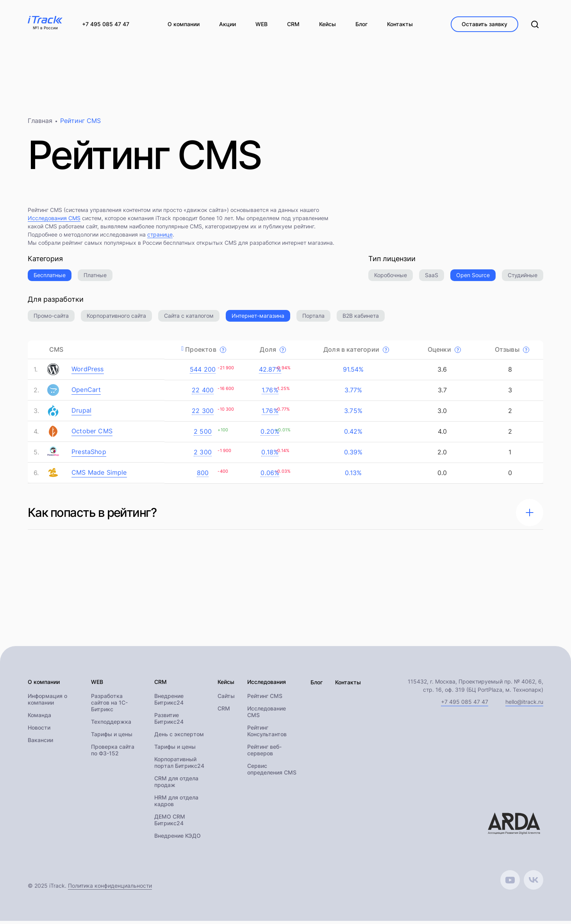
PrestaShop (89, 454)
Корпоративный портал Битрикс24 (179, 766)
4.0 (441, 434)
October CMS (92, 434)
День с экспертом (179, 737)
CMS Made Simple (99, 475)
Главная (40, 123)
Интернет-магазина (258, 318)
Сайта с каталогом (189, 318)
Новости (39, 731)
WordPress (88, 372)
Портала (313, 318)
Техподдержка (111, 725)
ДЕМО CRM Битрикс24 (170, 823)
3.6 (441, 372)
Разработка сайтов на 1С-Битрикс (109, 706)
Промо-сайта (51, 318)
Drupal (81, 413)
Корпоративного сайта (116, 318)
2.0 (441, 455)
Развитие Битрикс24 (169, 721)
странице (160, 237)
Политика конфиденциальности (110, 889)
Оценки (444, 352)
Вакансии (40, 743)
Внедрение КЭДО (178, 839)
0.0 (441, 475)
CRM (224, 711)
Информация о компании (47, 702)
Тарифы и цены (112, 737)
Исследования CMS (54, 221)
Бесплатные (50, 278)
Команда (39, 718)
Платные (95, 278)
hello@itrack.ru (524, 704)
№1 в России (45, 28)
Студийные (523, 278)
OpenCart (86, 392)
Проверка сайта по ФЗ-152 (113, 753)
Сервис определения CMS (272, 772)
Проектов (206, 352)
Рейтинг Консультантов (267, 734)
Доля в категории (356, 352)
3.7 (441, 393)
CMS (56, 352)
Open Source (473, 278)
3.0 (441, 413)
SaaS (432, 278)
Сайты (226, 699)
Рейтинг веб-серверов (264, 753)
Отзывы (512, 352)
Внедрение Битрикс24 (169, 702)
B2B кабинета (361, 318)
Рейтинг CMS (265, 699)
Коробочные (391, 278)
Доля (273, 352)
